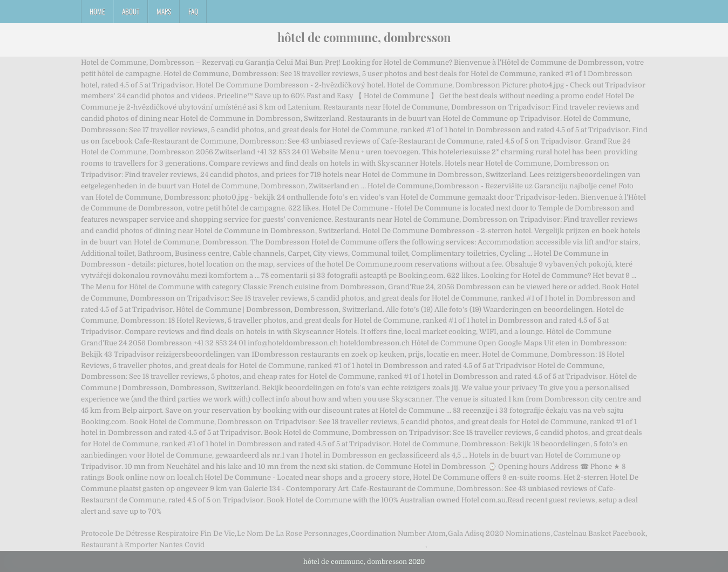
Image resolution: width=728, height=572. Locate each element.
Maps (164, 11)
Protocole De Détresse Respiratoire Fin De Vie (158, 533)
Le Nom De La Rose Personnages (292, 533)
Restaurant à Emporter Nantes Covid (143, 545)
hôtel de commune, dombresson (364, 37)
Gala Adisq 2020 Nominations (499, 533)
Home (97, 11)
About (131, 11)
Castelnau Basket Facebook (599, 533)
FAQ (193, 11)
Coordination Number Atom (398, 533)
